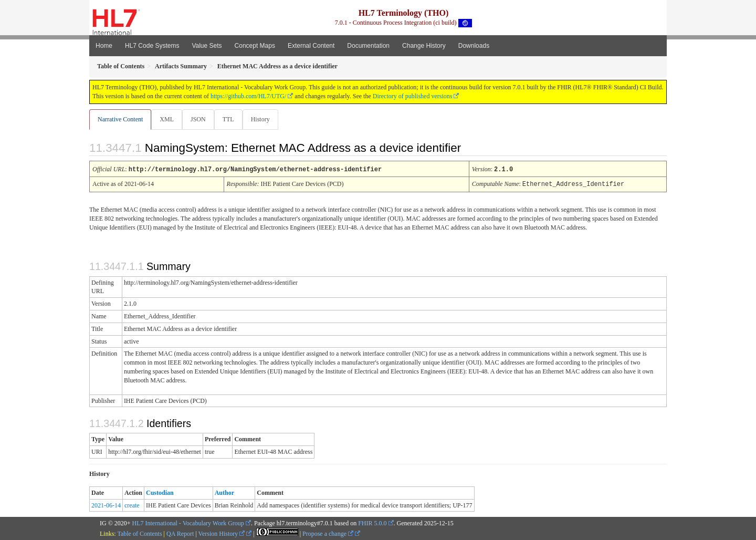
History (265, 119)
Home (104, 46)
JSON (200, 119)
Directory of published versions (413, 96)
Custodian (160, 492)
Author (224, 492)
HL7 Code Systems (152, 46)
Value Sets (207, 46)
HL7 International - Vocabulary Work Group (188, 523)
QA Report (180, 533)
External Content (311, 46)
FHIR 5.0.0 (372, 523)
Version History (222, 533)
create (132, 505)
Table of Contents (139, 533)
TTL (232, 119)
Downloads (474, 46)
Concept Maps (255, 46)
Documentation (368, 46)
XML (168, 119)
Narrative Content (120, 119)
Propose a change (328, 533)
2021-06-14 (106, 505)
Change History (424, 46)
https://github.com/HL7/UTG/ (248, 96)
